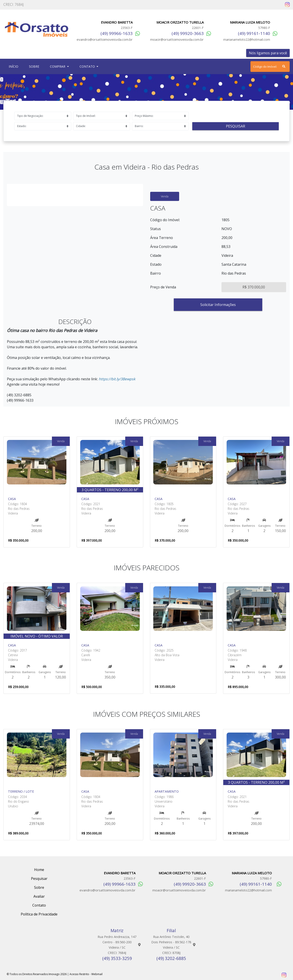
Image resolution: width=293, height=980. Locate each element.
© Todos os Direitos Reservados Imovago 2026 (37, 974)
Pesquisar (236, 126)
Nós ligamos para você (268, 53)
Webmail (97, 974)
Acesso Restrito (79, 974)
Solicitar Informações (218, 305)
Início (14, 66)
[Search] (270, 67)
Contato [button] (88, 66)
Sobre (35, 66)
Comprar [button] (58, 66)
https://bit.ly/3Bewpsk (117, 379)
